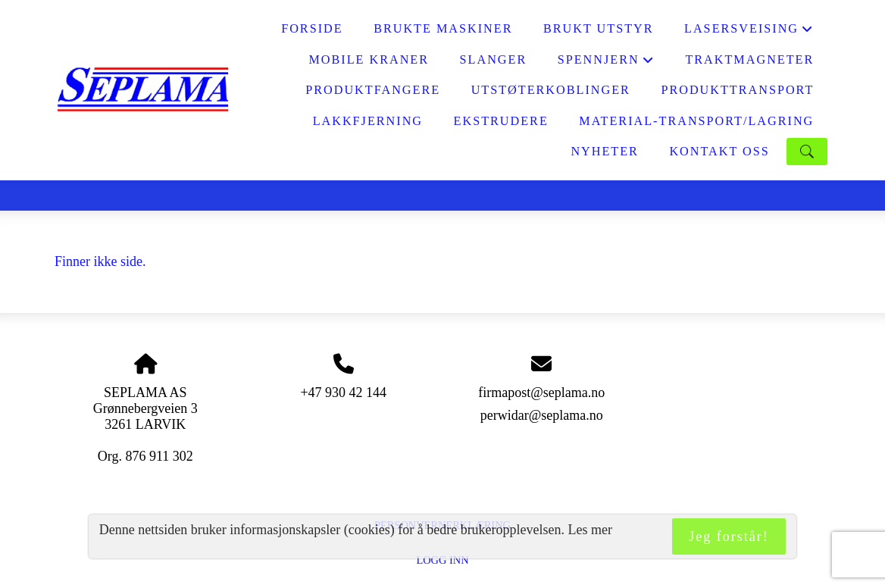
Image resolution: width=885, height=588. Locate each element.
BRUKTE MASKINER (443, 29)
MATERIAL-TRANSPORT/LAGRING (696, 121)
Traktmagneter (749, 60)
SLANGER (494, 60)
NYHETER (605, 152)
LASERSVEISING (749, 33)
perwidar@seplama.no (542, 415)
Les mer (590, 530)
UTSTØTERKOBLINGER (551, 90)
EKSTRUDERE (501, 121)
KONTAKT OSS (719, 152)
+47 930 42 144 (343, 393)
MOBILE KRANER (369, 60)
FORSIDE (312, 29)
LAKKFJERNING (368, 121)
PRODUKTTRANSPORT (737, 90)
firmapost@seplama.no (541, 393)
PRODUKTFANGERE (373, 90)
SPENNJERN (606, 64)
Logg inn (442, 560)
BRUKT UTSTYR (599, 29)
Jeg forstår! (729, 536)
